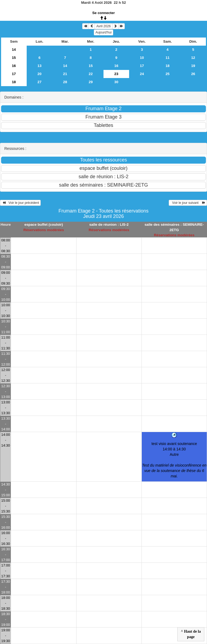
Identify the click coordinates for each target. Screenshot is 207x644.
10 (142, 58)
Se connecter (103, 13)
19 (193, 66)
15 (14, 58)
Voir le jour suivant (188, 203)
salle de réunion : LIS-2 (109, 225)
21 (65, 74)
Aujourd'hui (103, 32)
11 (168, 58)
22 (91, 74)
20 (39, 74)
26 (193, 74)
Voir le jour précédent (20, 203)
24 (142, 74)
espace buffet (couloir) (44, 225)
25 (168, 74)
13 (39, 66)
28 (65, 82)
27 (39, 82)
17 (142, 66)
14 (14, 50)
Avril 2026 (103, 26)
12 (193, 58)
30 (116, 82)
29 (91, 82)
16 (14, 66)
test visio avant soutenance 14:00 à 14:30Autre (174, 460)
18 (168, 66)
